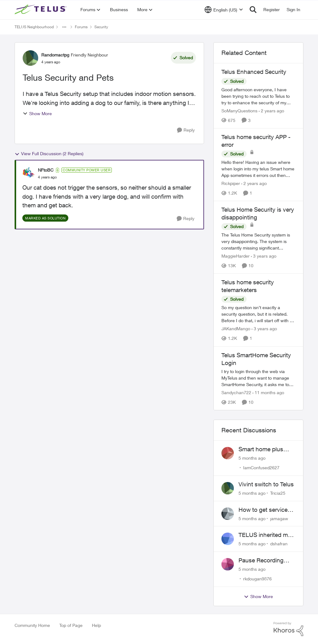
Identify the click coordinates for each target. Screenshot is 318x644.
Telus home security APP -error (256, 141)
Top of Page (71, 625)
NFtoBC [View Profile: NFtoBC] (46, 170)
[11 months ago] (268, 392)
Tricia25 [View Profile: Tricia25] (278, 493)
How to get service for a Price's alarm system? (263, 510)
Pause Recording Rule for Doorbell (261, 561)
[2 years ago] (271, 111)
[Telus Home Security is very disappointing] (258, 241)
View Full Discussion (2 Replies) (49, 154)
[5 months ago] (252, 458)
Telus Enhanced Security (254, 72)
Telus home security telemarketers (248, 286)
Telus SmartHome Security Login (256, 359)
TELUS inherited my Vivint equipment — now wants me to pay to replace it (267, 535)
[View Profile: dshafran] (228, 539)
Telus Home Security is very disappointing (258, 213)
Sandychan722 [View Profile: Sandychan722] (236, 392)
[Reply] (186, 130)
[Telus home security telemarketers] (258, 314)
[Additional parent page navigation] (64, 27)
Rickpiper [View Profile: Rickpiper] (231, 183)
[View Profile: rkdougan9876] (228, 564)
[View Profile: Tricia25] (228, 488)
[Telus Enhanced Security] (258, 96)
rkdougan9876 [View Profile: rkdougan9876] (257, 579)
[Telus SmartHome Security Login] (258, 378)
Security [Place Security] (101, 27)
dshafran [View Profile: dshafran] (279, 544)
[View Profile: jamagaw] (228, 514)
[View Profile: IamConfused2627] (228, 453)
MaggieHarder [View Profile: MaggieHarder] (236, 256)
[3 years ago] (264, 256)
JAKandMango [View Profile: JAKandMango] (236, 329)
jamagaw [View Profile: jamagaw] (279, 518)
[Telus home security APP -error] (258, 169)
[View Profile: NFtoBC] (29, 173)
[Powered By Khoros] (288, 629)
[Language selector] (224, 10)
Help (96, 625)
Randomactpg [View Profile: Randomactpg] (55, 55)
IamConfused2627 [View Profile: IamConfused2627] (261, 468)
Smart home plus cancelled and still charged (262, 449)
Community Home (32, 625)
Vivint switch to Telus (266, 484)
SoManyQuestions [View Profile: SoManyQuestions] (239, 111)
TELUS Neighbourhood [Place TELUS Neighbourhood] (34, 27)
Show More (37, 113)
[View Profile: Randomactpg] (30, 58)
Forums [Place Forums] (81, 27)
